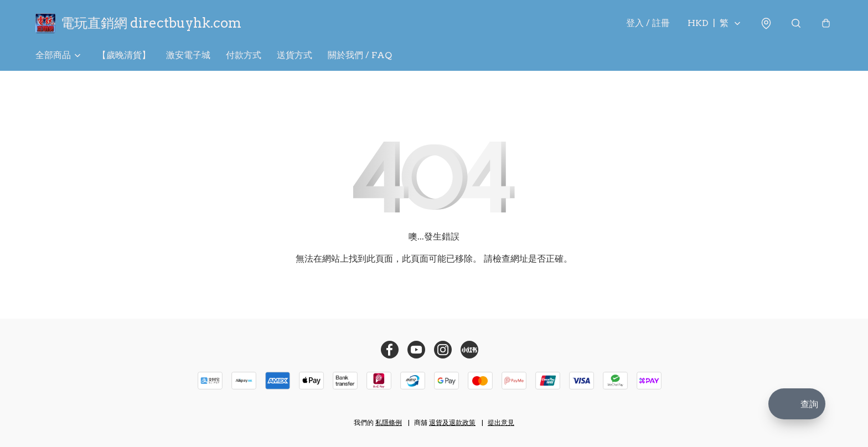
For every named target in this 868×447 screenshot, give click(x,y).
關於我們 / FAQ (360, 55)
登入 (648, 23)
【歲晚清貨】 (124, 55)
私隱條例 (389, 422)
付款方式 (244, 55)
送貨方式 (294, 55)
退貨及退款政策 (452, 422)
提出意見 (501, 422)
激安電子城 (188, 55)
